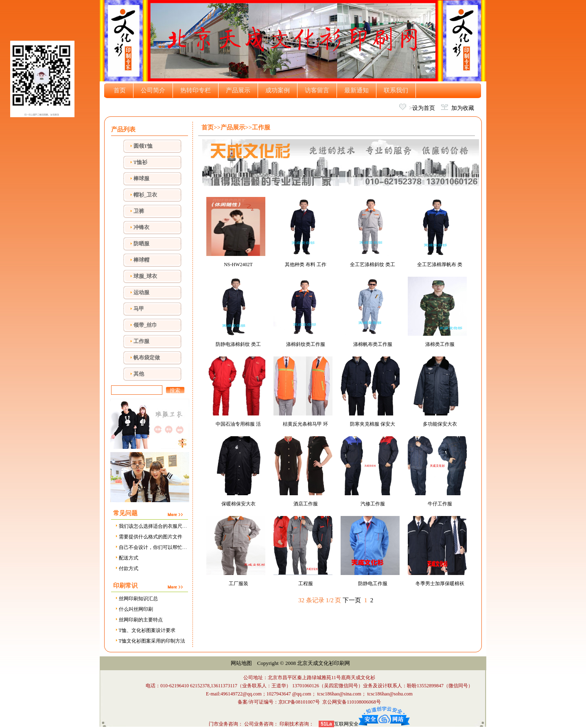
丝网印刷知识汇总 (136, 599)
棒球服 (141, 178)
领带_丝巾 (145, 325)
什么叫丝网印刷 (134, 609)
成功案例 (278, 90)
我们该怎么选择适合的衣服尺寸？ (153, 526)
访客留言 (317, 90)
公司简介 (153, 90)
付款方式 (126, 568)
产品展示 (238, 90)
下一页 (352, 600)
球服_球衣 (145, 276)
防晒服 (141, 244)
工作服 (141, 341)
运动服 (141, 292)
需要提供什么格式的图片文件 (148, 537)
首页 (120, 90)
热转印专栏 (196, 90)
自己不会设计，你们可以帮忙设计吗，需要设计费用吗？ (178, 547)
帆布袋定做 (147, 357)
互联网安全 (346, 724)
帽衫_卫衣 (145, 195)
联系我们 (396, 90)
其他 (139, 374)
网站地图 (241, 663)
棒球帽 (141, 260)
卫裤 (139, 211)
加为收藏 (463, 108)
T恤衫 (141, 162)
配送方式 (126, 558)
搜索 (175, 390)
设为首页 (424, 108)
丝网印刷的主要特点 (139, 620)
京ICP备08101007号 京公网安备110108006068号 (330, 702)
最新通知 (356, 90)
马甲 (139, 309)
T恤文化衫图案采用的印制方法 (150, 641)
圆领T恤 (143, 146)
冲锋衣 (141, 227)
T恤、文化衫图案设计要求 (145, 630)
